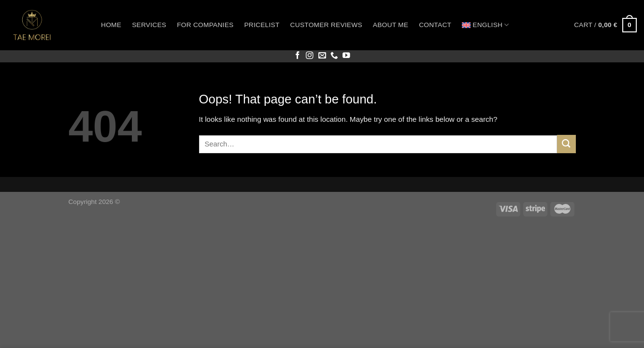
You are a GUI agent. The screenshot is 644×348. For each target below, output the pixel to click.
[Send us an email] (322, 56)
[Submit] (566, 144)
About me (391, 25)
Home (111, 25)
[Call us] (334, 56)
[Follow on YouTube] (346, 56)
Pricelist (262, 25)
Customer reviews (326, 25)
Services (149, 25)
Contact (435, 25)
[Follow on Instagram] (310, 56)
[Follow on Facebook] (298, 56)
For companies (205, 25)
